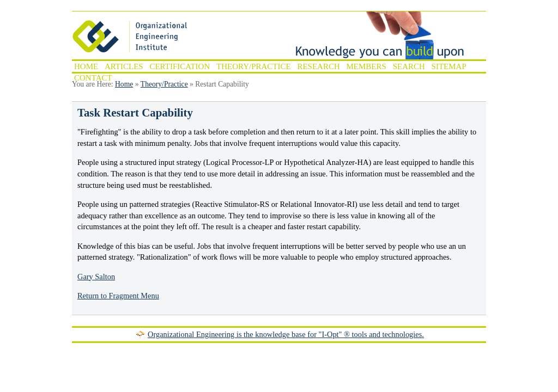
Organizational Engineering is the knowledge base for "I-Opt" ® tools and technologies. (286, 334)
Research (318, 66)
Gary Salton (96, 277)
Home (86, 66)
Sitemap (449, 66)
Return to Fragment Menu (118, 296)
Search (409, 66)
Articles (124, 66)
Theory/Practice (254, 66)
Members (366, 66)
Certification (180, 66)
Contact (93, 78)
